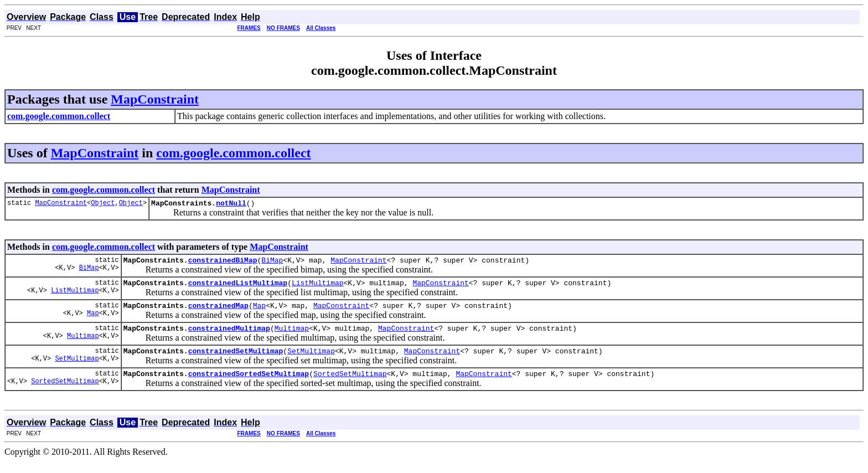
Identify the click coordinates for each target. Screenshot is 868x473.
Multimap (83, 345)
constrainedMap (218, 312)
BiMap (89, 272)
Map (93, 321)
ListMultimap (75, 297)
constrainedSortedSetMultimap (249, 385)
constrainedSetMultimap (236, 361)
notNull (231, 204)
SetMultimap (77, 370)
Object (103, 204)
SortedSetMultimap (65, 394)
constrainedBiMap (223, 263)
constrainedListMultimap (238, 287)
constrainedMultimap (229, 336)
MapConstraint (155, 99)
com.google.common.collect (233, 153)
